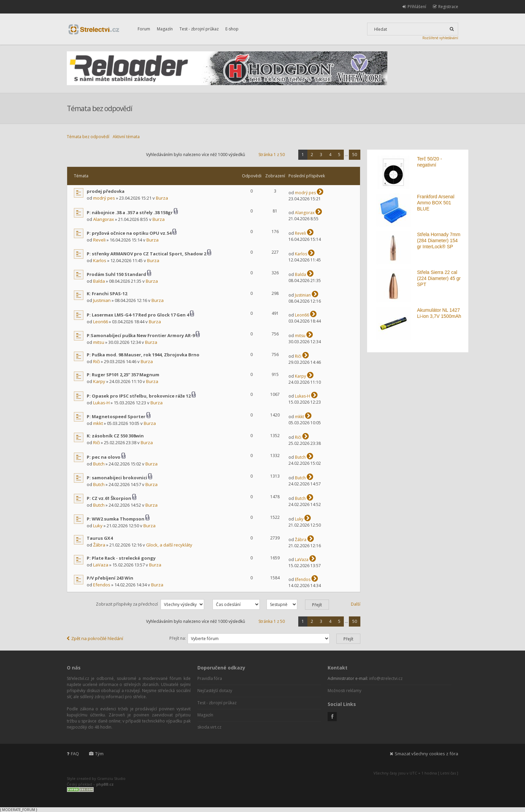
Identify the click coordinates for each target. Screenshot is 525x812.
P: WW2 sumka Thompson (116, 519)
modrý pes (104, 198)
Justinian (102, 300)
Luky (98, 526)
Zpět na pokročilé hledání (95, 638)
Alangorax (104, 219)
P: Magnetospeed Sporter (116, 416)
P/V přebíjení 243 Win (110, 578)
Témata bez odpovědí (88, 137)
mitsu (99, 342)
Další (356, 604)
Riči (96, 361)
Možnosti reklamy (344, 691)
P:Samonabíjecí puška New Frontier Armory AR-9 (141, 335)
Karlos (100, 260)
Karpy (99, 381)
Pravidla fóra (210, 678)
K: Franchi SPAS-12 (107, 294)
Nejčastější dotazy (215, 691)
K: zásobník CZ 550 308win (115, 436)
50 (355, 155)
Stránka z (272, 155)
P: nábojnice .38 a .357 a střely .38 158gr (130, 212)
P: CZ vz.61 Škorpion (109, 498)
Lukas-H (101, 403)
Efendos (102, 585)
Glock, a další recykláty (169, 545)
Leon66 (101, 322)
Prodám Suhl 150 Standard (116, 274)
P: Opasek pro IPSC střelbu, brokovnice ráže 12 (139, 396)
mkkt (98, 423)
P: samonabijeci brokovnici (117, 478)
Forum (144, 29)
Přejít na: (178, 638)
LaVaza (101, 565)
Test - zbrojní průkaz (199, 29)
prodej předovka (106, 191)
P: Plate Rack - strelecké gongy (121, 558)
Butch (99, 464)
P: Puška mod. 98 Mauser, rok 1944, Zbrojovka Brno (143, 355)
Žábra (99, 545)
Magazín (165, 29)
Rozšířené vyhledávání (440, 38)
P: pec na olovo (104, 457)
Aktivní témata (126, 137)
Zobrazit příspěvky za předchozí (150, 604)
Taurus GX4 (100, 538)
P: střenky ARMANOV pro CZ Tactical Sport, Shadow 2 (146, 254)
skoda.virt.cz (209, 727)
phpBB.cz (105, 784)
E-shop (232, 29)
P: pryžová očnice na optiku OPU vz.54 (129, 233)
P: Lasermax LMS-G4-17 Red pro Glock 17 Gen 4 (138, 315)
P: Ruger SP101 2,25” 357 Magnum (123, 375)
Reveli (99, 240)
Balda (99, 281)
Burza (162, 198)
